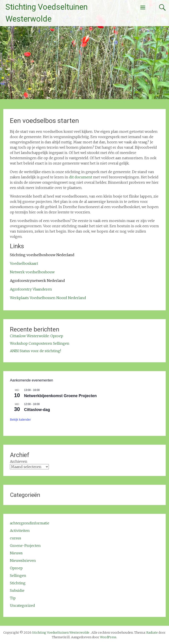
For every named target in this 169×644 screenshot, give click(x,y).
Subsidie (17, 590)
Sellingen (18, 576)
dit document (81, 177)
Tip (13, 598)
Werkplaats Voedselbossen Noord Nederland (48, 298)
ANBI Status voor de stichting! (35, 351)
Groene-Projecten (25, 546)
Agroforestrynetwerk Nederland (37, 281)
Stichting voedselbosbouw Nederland (42, 255)
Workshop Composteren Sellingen (40, 343)
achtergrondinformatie (30, 523)
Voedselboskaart (24, 263)
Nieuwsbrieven (23, 561)
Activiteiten (20, 531)
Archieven (19, 461)
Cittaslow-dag (37, 410)
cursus (16, 538)
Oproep (16, 568)
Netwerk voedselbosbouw (32, 272)
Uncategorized (22, 605)
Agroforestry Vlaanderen (31, 289)
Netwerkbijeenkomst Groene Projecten (60, 396)
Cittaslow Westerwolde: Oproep (37, 336)
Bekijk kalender (20, 420)
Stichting (18, 583)
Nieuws (16, 553)
